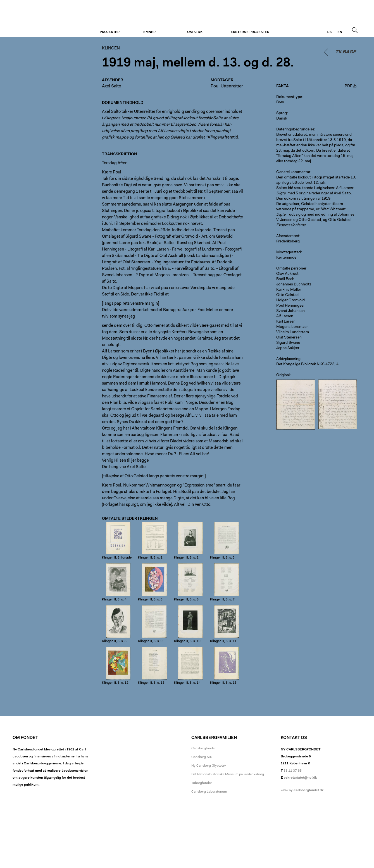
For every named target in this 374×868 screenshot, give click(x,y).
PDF (348, 86)
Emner (149, 32)
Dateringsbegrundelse (295, 130)
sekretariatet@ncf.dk (300, 778)
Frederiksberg (288, 242)
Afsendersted (288, 236)
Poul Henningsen (291, 306)
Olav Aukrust (287, 274)
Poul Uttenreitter (227, 86)
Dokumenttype (289, 97)
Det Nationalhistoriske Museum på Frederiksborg (228, 774)
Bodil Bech (285, 279)
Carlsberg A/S (202, 757)
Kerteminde (286, 258)
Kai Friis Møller (289, 290)
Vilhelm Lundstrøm (293, 332)
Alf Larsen (285, 316)
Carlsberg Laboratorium (209, 792)
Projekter (110, 32)
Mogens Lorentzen (292, 327)
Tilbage (346, 52)
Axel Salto (112, 86)
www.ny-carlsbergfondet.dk (302, 790)
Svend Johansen (290, 311)
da (329, 32)
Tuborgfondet (202, 783)
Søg (355, 30)
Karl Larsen (286, 322)
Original (283, 375)
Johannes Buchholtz (294, 285)
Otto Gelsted (287, 295)
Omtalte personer (291, 269)
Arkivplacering (288, 359)
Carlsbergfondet (203, 748)
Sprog (282, 113)
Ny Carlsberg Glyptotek (209, 766)
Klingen (47, 19)
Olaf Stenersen (289, 338)
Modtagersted (289, 252)
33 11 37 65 (293, 771)
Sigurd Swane (288, 343)
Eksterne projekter (250, 32)
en (340, 32)
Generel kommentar (293, 172)
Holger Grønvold (290, 301)
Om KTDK (195, 32)
